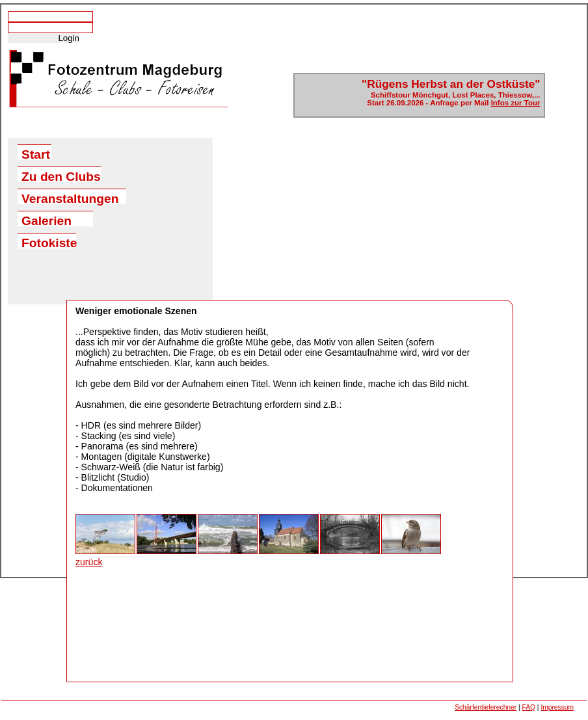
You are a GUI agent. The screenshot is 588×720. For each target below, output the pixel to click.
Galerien (47, 220)
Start (36, 154)
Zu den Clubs (61, 176)
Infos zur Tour (516, 103)
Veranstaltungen (70, 198)
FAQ (529, 707)
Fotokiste (49, 242)
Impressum (557, 707)
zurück (89, 562)
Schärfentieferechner (486, 707)
